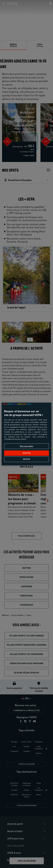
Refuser (27, 459)
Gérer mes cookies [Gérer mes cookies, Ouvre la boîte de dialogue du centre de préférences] (27, 446)
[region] (26, 434)
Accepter (27, 453)
